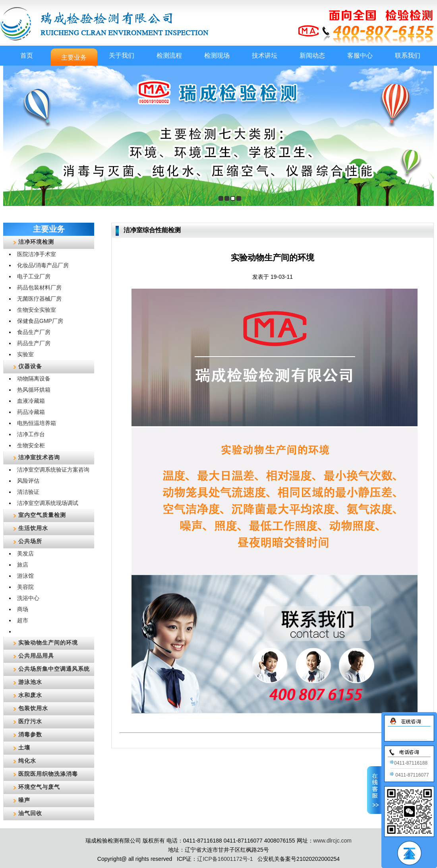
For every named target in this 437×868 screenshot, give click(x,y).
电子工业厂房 (34, 276)
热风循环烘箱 (34, 390)
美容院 (25, 587)
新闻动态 (312, 55)
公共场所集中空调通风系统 (54, 669)
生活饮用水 (33, 528)
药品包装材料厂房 (39, 287)
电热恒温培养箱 (37, 423)
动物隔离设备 (34, 379)
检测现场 (217, 55)
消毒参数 (30, 734)
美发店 (25, 553)
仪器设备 (30, 366)
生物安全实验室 (37, 310)
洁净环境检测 (36, 242)
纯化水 (27, 761)
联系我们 (408, 55)
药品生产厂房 (34, 343)
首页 (27, 55)
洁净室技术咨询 (39, 457)
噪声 (24, 800)
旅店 (23, 565)
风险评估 (28, 481)
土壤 (24, 748)
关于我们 (122, 55)
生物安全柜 (31, 445)
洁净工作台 (31, 434)
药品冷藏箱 (31, 412)
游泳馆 (25, 576)
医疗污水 (30, 721)
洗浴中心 (28, 598)
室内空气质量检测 (42, 515)
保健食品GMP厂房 (40, 321)
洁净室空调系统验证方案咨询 (53, 470)
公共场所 (30, 541)
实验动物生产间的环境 (48, 643)
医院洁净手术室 (37, 254)
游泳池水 (30, 682)
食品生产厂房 (34, 332)
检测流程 (169, 55)
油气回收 (30, 813)
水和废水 (30, 695)
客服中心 (360, 55)
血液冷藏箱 (31, 401)
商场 (23, 609)
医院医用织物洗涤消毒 (48, 774)
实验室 (25, 354)
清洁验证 (28, 492)
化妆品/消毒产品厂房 (43, 265)
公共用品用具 (36, 656)
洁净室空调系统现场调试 (48, 503)
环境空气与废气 (39, 787)
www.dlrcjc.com (333, 841)
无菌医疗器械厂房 (39, 299)
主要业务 (74, 57)
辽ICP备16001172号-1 (225, 859)
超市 (23, 620)
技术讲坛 (265, 55)
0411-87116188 (408, 763)
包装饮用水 (33, 708)
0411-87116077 (409, 775)
